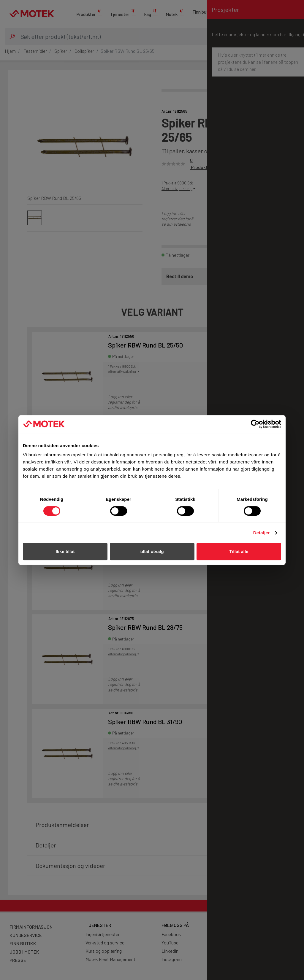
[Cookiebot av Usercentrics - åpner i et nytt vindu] (255, 424)
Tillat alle (239, 551)
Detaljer (262, 533)
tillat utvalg (152, 551)
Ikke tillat (65, 551)
